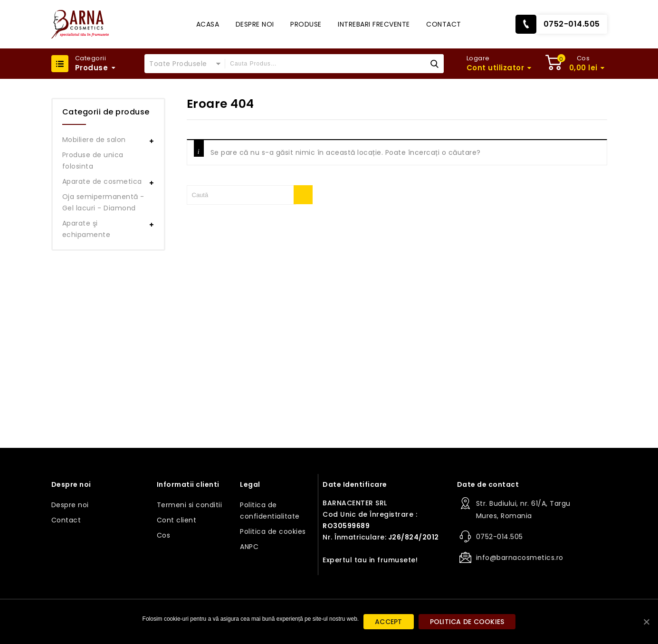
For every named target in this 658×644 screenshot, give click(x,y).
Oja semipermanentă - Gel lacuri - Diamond (103, 202)
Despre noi (255, 24)
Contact (444, 24)
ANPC (249, 547)
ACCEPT (389, 622)
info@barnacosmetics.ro (520, 558)
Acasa (208, 24)
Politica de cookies (273, 531)
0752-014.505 (572, 24)
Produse (306, 24)
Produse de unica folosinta (93, 161)
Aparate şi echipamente (86, 229)
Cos (164, 535)
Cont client (177, 520)
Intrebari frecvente (374, 24)
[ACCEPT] (646, 622)
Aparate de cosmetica (102, 181)
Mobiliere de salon (94, 140)
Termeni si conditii (190, 505)
